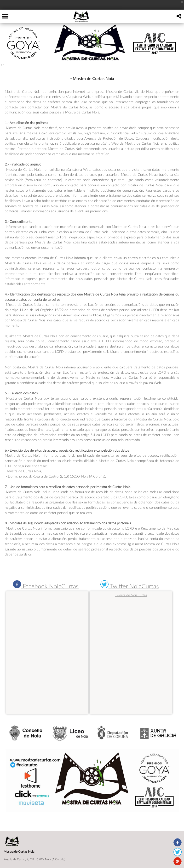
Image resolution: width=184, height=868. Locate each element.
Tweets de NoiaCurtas (131, 595)
